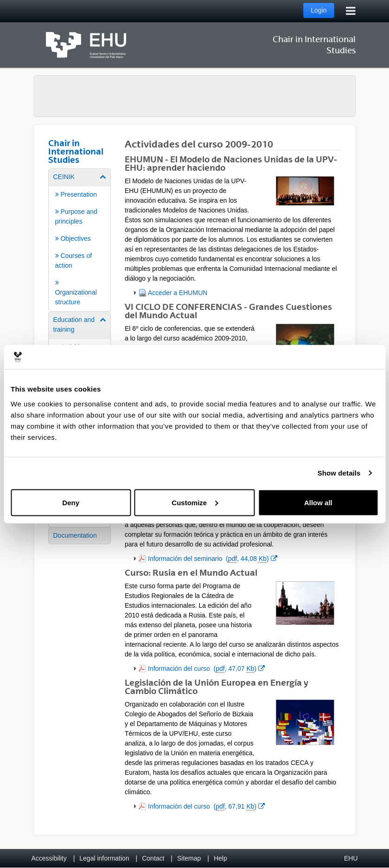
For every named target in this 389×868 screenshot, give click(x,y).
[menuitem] (80, 239)
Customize (195, 502)
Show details (339, 473)
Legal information (104, 858)
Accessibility (49, 858)
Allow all (318, 502)
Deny (71, 502)
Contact (153, 858)
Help (220, 858)
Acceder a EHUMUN (178, 293)
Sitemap (189, 858)
